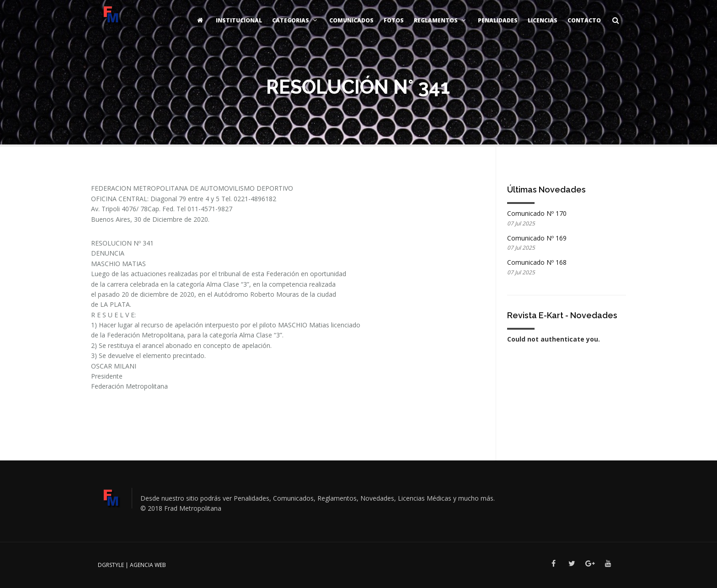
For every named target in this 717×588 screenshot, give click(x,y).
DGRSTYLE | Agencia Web (132, 565)
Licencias (543, 20)
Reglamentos (441, 20)
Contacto (584, 20)
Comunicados (351, 20)
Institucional (239, 20)
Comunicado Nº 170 (537, 213)
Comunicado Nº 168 (537, 262)
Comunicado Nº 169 (537, 238)
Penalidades (498, 20)
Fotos (394, 20)
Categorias (296, 20)
